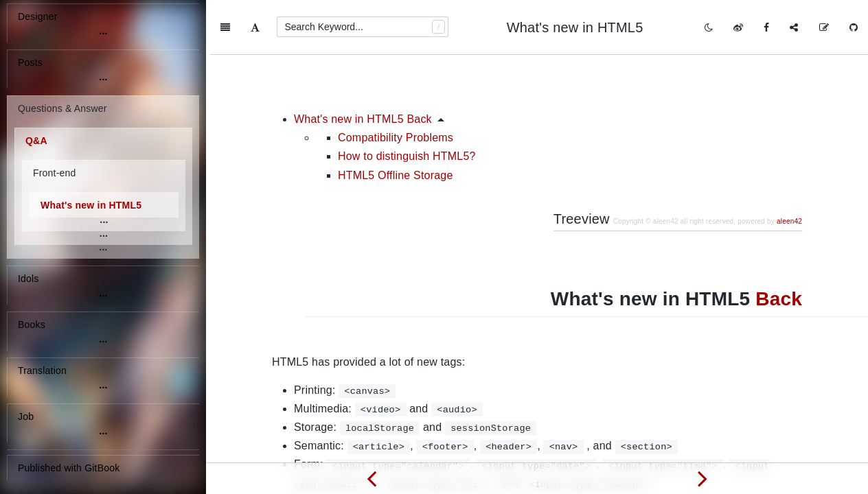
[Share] (794, 27)
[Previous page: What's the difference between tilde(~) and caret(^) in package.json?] (372, 478)
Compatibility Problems (396, 83)
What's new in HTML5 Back (363, 64)
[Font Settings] (255, 27)
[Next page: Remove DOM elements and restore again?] (703, 478)
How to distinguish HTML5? (407, 101)
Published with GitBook (69, 468)
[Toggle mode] (709, 27)
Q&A (36, 141)
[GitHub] (854, 27)
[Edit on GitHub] (824, 27)
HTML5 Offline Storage (396, 120)
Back (779, 244)
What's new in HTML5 (91, 205)
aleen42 (789, 166)
